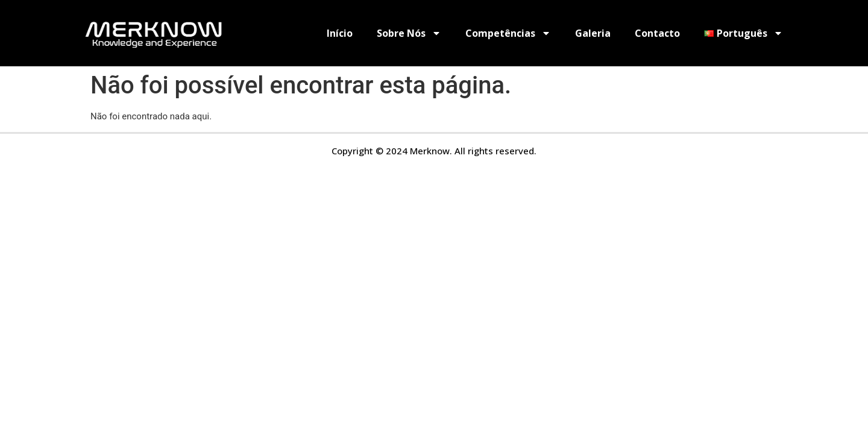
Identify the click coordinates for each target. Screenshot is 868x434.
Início (340, 33)
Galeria (593, 33)
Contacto (657, 33)
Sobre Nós (409, 33)
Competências (508, 33)
